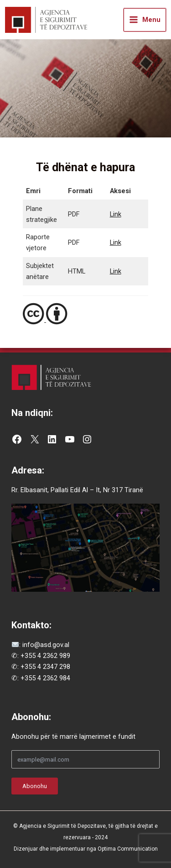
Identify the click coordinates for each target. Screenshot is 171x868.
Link (116, 214)
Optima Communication (128, 849)
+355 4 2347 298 (45, 667)
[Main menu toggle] (145, 20)
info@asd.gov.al (45, 645)
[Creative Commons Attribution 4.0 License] (85, 314)
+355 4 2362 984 (45, 678)
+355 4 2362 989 (45, 656)
